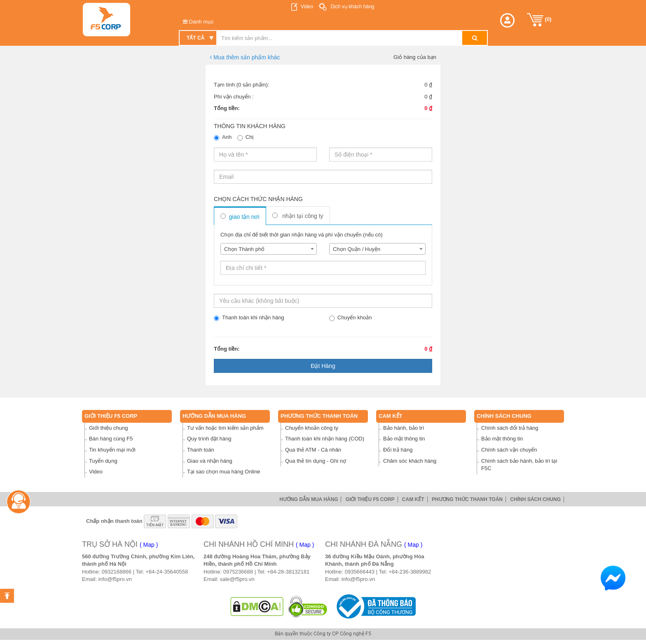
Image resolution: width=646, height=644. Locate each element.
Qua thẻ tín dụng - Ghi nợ (316, 461)
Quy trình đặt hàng (209, 439)
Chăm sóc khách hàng (410, 461)
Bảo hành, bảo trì (404, 428)
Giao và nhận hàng (210, 461)
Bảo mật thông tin (404, 439)
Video (307, 7)
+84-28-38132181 (288, 572)
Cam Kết (391, 416)
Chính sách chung (504, 416)
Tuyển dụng (103, 461)
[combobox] (269, 249)
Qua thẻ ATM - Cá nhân (313, 450)
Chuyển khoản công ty (312, 428)
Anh (223, 137)
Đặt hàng (323, 366)
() (539, 20)
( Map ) (149, 545)
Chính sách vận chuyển (509, 450)
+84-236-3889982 (410, 572)
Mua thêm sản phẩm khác (245, 57)
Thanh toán (201, 450)
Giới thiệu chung (109, 428)
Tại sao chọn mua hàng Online (224, 472)
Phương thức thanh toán (319, 416)
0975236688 (238, 572)
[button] (507, 20)
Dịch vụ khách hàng (352, 7)
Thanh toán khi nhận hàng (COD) (325, 439)
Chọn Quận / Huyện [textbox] (357, 249)
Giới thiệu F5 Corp (111, 416)
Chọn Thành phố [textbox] (244, 249)
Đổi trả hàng (398, 450)
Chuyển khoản (350, 318)
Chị (246, 137)
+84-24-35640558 (167, 572)
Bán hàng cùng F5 (111, 439)
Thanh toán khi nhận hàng (249, 318)
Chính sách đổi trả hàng (510, 428)
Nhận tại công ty (298, 216)
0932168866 (117, 572)
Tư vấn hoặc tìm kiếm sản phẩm (225, 428)
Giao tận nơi (240, 217)
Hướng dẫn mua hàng (214, 416)
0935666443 (360, 572)
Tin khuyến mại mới (112, 450)
